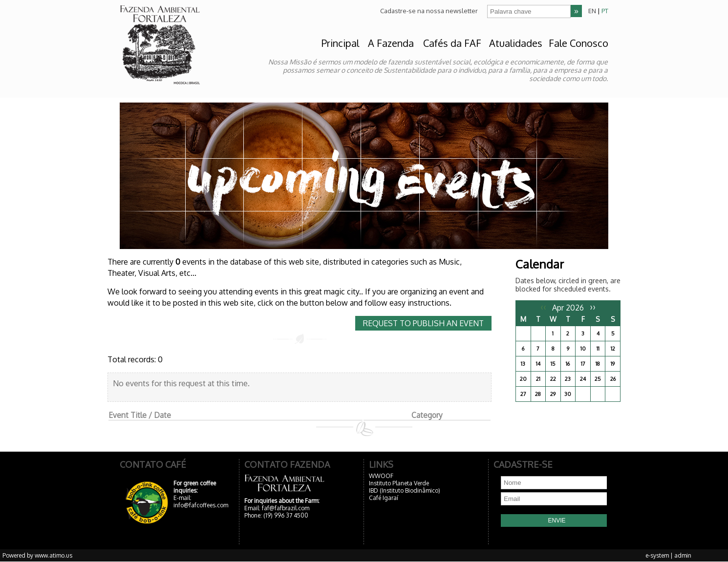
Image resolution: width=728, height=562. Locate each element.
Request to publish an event (423, 323)
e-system (657, 555)
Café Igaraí (384, 498)
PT (605, 11)
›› (593, 307)
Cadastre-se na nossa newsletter (429, 11)
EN (592, 11)
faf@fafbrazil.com (286, 508)
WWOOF (381, 476)
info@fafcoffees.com (201, 505)
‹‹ (543, 307)
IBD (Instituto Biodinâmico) (405, 490)
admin (683, 555)
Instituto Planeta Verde (399, 483)
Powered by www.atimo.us (37, 555)
